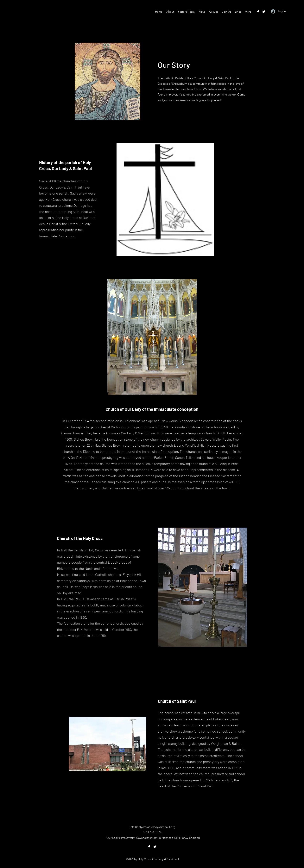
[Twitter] (264, 12)
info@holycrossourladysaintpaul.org (152, 827)
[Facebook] (258, 12)
